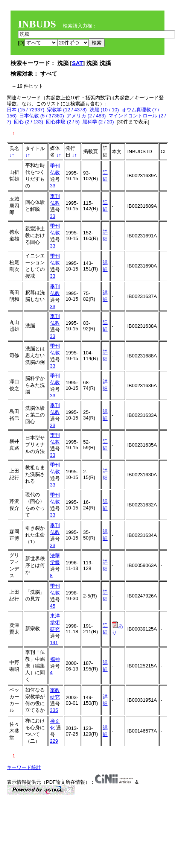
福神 (55, 659)
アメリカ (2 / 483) (86, 116)
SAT (77, 63)
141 (54, 642)
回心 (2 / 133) (29, 122)
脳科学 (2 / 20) (98, 122)
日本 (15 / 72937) (26, 110)
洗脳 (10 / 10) (104, 110)
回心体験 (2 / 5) (63, 122)
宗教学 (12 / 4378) (67, 110)
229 (54, 741)
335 (54, 710)
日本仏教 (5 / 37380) (42, 116)
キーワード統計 (24, 767)
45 (53, 606)
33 (53, 186)
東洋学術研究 (55, 622)
